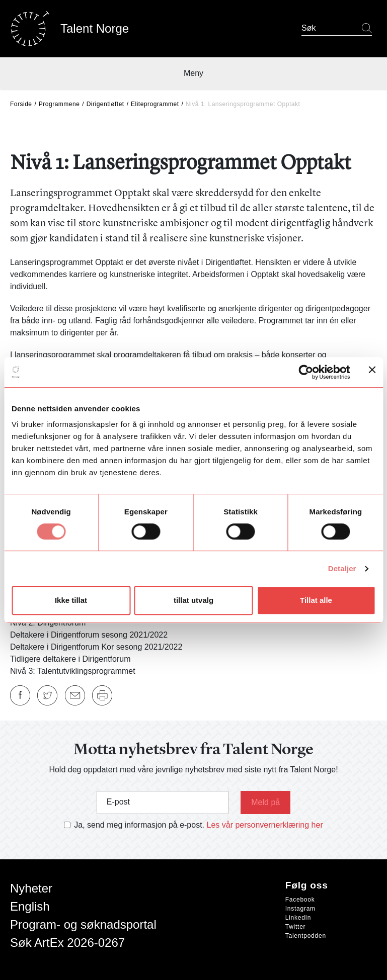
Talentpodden (306, 936)
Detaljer (342, 568)
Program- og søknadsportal (83, 924)
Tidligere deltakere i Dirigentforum (70, 659)
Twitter (296, 927)
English (30, 906)
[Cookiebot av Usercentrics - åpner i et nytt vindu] (306, 372)
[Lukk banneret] (372, 372)
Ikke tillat (71, 600)
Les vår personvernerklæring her (265, 825)
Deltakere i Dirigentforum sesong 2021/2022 (89, 635)
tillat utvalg (193, 600)
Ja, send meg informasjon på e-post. (139, 825)
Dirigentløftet (105, 104)
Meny (193, 73)
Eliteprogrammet (155, 104)
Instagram (300, 909)
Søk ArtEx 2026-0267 (67, 943)
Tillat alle (316, 600)
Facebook (300, 900)
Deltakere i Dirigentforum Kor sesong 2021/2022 (96, 647)
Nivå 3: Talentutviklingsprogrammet (73, 671)
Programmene (59, 104)
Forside (21, 104)
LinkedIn (298, 918)
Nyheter (31, 888)
